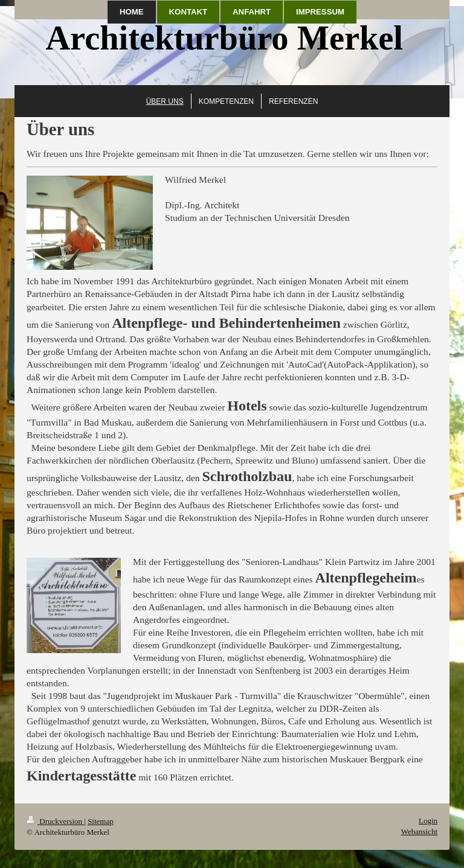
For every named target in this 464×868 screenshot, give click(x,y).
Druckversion (55, 821)
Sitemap (101, 821)
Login (428, 821)
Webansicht (419, 831)
